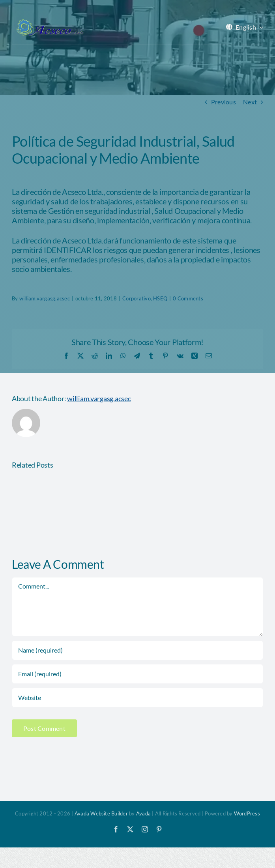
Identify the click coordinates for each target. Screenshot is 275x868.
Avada (143, 813)
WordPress (247, 813)
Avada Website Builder (101, 813)
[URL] (137, 698)
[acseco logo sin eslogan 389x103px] (49, 22)
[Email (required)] (137, 674)
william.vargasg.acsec (99, 398)
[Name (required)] (137, 650)
